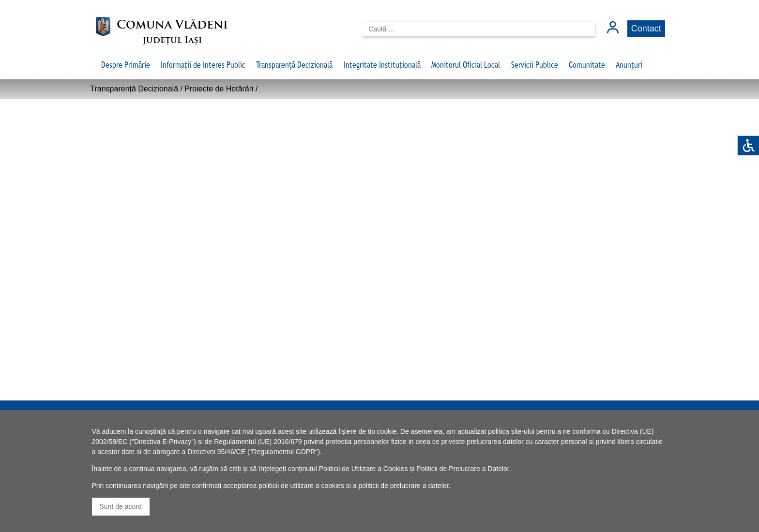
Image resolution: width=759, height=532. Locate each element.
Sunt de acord (121, 506)
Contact (646, 29)
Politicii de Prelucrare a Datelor (463, 469)
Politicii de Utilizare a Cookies (364, 469)
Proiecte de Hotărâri (219, 89)
